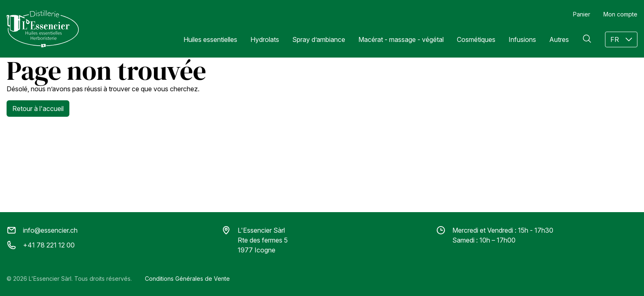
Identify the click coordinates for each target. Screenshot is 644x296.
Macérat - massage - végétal (401, 39)
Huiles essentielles (210, 39)
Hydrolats (265, 39)
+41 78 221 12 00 (41, 245)
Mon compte (620, 14)
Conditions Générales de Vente (187, 279)
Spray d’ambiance (319, 39)
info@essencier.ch (42, 230)
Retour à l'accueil (38, 109)
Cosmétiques (476, 39)
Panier (582, 14)
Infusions (522, 39)
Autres (559, 39)
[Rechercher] (587, 39)
